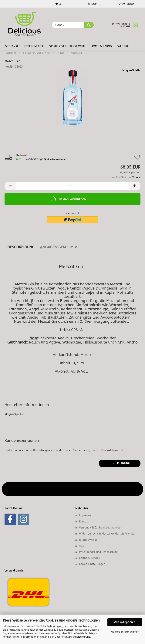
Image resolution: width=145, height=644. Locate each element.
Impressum (86, 516)
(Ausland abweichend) (55, 159)
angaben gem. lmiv (59, 247)
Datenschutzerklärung (77, 637)
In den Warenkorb (68, 199)
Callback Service (89, 558)
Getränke (12, 46)
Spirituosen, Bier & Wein (67, 46)
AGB (82, 546)
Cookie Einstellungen (92, 564)
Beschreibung (21, 247)
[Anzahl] (72, 186)
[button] (10, 186)
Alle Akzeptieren (125, 622)
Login (92, 4)
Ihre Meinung (120, 463)
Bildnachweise (88, 540)
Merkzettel (126, 4)
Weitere (123, 46)
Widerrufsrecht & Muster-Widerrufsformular (107, 534)
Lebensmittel (34, 46)
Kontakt (84, 522)
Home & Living (101, 46)
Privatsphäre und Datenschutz (98, 552)
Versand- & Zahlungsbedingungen (101, 528)
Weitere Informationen (125, 632)
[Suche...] (89, 25)
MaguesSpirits (131, 70)
